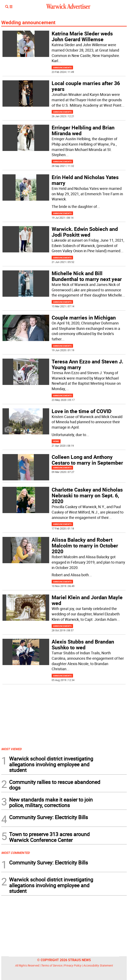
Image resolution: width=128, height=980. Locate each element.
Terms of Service (52, 965)
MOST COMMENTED (15, 853)
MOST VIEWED (11, 749)
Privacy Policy (73, 965)
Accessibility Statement (98, 965)
